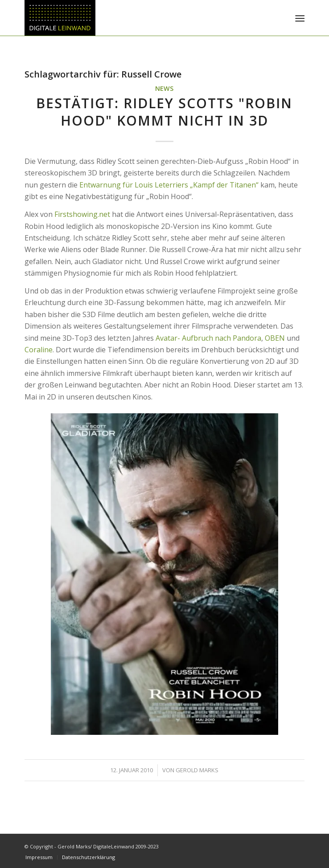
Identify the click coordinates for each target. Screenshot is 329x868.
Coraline (39, 350)
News (164, 88)
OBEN (275, 338)
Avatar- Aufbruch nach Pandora (208, 338)
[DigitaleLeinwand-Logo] (136, 18)
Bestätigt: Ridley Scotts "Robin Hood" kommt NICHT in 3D (164, 112)
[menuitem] (299, 18)
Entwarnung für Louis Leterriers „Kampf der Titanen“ (169, 185)
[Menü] (299, 18)
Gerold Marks (197, 770)
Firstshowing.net (82, 214)
